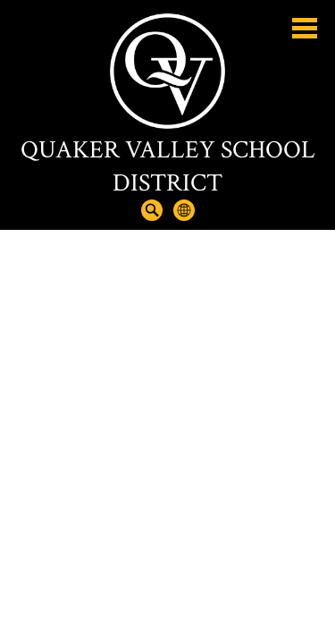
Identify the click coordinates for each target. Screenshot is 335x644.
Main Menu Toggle (305, 28)
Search (152, 210)
